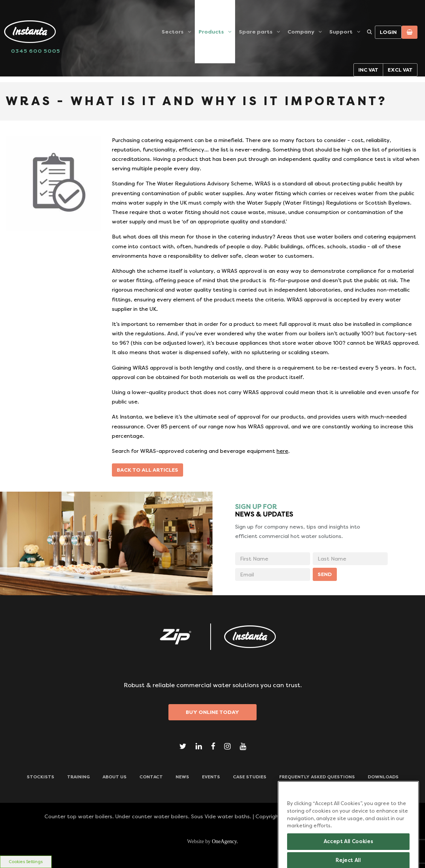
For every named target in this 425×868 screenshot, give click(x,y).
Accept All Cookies (349, 848)
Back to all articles (148, 470)
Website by (212, 841)
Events (211, 777)
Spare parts (256, 32)
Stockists (41, 777)
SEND (325, 574)
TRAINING (78, 777)
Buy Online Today (212, 712)
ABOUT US (115, 777)
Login (388, 32)
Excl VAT (400, 70)
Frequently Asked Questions (317, 777)
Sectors (173, 32)
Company (301, 32)
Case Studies (250, 777)
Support (341, 32)
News (182, 777)
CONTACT (151, 777)
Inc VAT (368, 70)
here (282, 451)
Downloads (383, 777)
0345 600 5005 (36, 51)
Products (211, 32)
